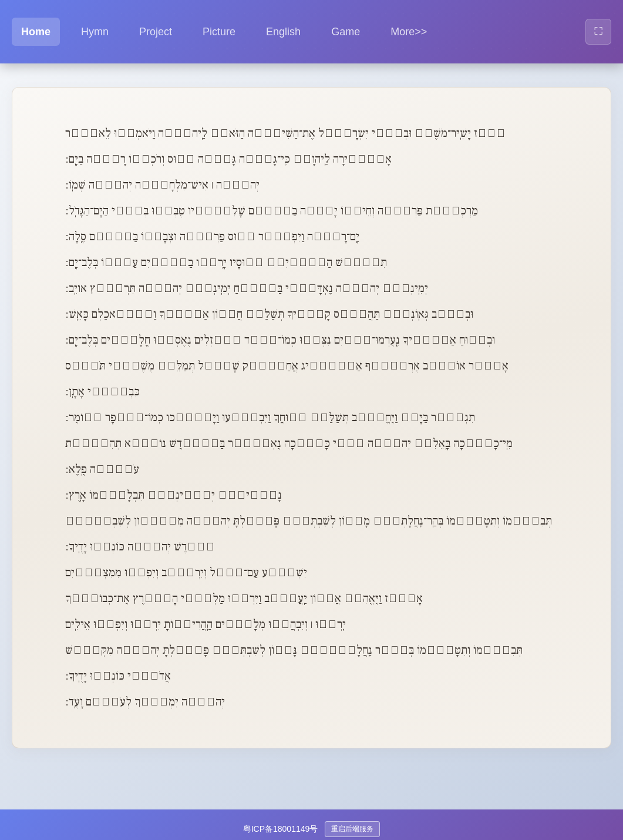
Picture (219, 32)
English (283, 32)
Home (36, 32)
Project (156, 32)
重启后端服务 (352, 829)
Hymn (95, 32)
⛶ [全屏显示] (598, 31)
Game (346, 32)
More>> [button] (409, 32)
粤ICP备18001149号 (281, 829)
